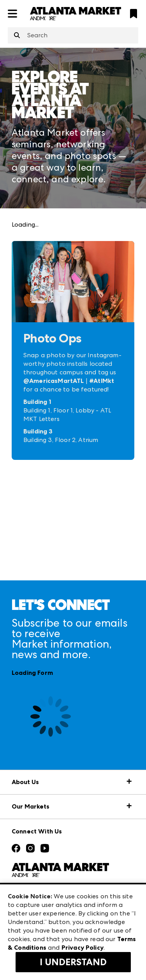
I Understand (73, 962)
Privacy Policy (83, 948)
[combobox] (73, 35)
